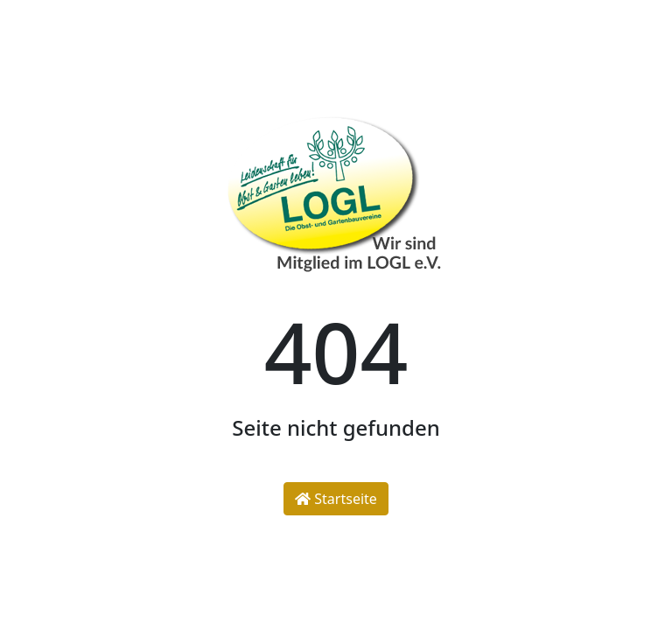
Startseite (336, 499)
